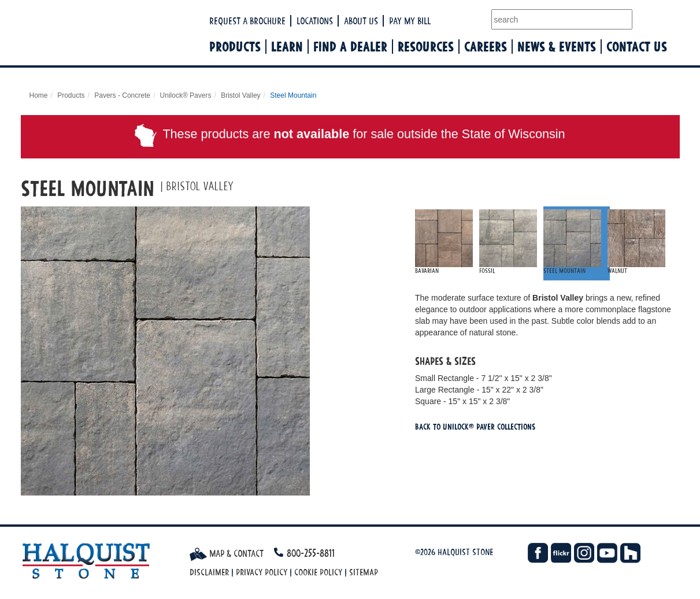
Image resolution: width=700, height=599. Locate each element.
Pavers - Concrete (122, 95)
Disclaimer (209, 572)
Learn (287, 47)
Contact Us (637, 47)
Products (235, 47)
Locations (315, 21)
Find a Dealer (350, 47)
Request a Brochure (247, 21)
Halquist (146, 44)
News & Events (557, 47)
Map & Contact (227, 553)
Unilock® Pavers (186, 95)
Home (39, 95)
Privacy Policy (262, 572)
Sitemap (364, 572)
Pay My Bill (410, 21)
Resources (426, 47)
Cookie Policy (318, 572)
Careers (486, 47)
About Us (361, 21)
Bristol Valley (240, 95)
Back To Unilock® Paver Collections (475, 426)
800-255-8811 (311, 553)
